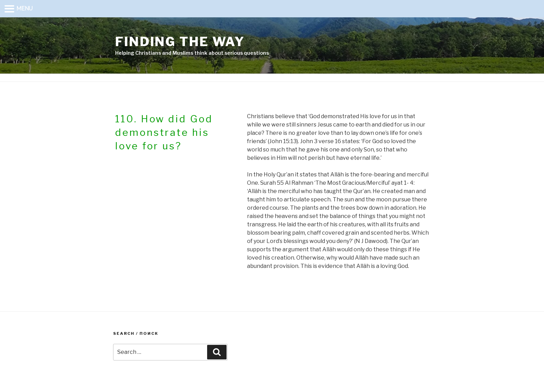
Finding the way (180, 42)
